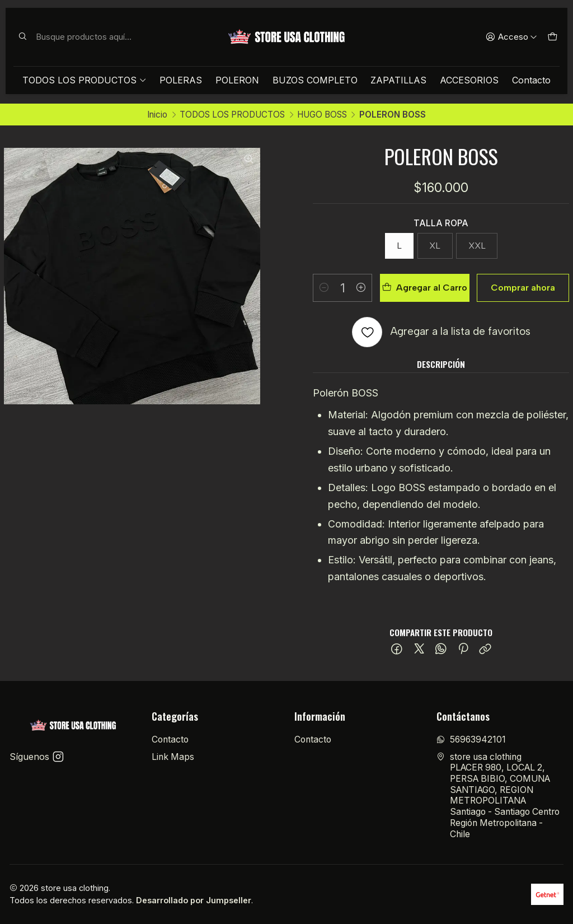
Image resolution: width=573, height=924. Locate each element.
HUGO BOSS (322, 115)
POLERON (237, 80)
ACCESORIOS (469, 80)
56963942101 (471, 739)
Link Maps (173, 757)
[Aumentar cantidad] (361, 288)
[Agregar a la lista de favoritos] (441, 332)
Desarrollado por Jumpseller (194, 900)
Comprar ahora (523, 288)
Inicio (157, 115)
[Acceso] (511, 37)
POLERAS (181, 80)
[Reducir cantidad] (324, 288)
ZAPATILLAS (398, 80)
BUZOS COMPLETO (315, 80)
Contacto (531, 80)
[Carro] (552, 37)
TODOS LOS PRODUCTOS (84, 80)
